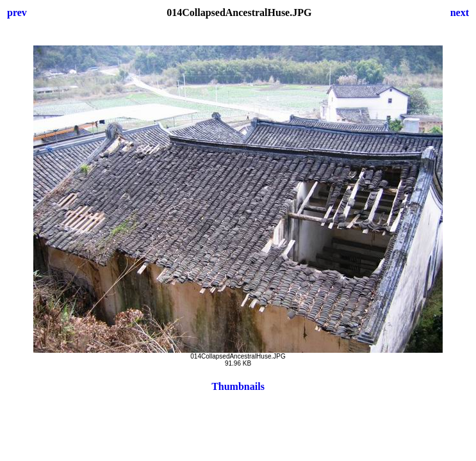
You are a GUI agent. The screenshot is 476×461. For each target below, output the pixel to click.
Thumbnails (238, 386)
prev (17, 12)
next (460, 12)
